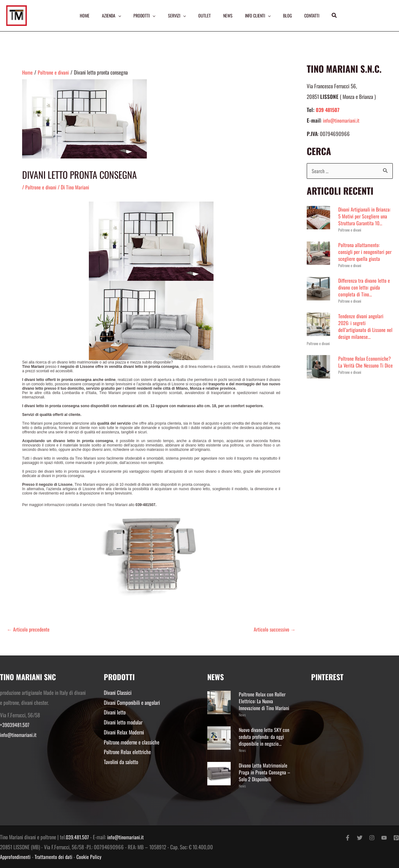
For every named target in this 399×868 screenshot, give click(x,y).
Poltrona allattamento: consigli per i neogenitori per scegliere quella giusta (365, 252)
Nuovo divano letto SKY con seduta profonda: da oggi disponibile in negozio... (265, 736)
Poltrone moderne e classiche (132, 742)
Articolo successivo (274, 629)
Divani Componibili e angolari (132, 702)
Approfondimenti (16, 857)
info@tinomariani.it (341, 120)
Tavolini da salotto (121, 761)
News (242, 715)
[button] (337, 16)
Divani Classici (118, 692)
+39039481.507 (15, 725)
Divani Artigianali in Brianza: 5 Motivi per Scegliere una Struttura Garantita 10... (365, 216)
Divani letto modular (123, 722)
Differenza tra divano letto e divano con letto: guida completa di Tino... (365, 288)
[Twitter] (360, 838)
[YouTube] (384, 838)
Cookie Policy (91, 857)
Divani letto (115, 712)
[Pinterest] (396, 838)
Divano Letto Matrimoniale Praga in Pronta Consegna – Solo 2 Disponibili (265, 772)
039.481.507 (78, 837)
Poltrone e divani (41, 187)
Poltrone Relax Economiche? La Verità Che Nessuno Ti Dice (365, 366)
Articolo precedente (29, 629)
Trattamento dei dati (55, 857)
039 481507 (328, 110)
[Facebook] (348, 838)
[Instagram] (372, 838)
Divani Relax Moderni (124, 732)
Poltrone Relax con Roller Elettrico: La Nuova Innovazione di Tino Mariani (264, 701)
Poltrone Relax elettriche (127, 752)
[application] (116, 16)
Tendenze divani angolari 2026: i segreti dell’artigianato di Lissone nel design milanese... (363, 327)
